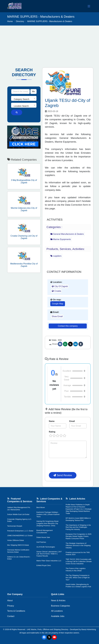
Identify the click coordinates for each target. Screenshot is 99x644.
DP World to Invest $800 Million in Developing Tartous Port (78, 519)
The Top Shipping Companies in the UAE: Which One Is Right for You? (78, 578)
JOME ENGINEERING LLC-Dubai (20, 536)
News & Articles (58, 600)
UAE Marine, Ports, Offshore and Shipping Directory (48, 629)
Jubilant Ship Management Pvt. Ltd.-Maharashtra (19, 509)
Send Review (63, 475)
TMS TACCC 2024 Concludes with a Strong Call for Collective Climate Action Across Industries (79, 561)
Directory (20, 21)
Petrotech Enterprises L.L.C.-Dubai (20, 531)
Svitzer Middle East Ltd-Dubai (18, 514)
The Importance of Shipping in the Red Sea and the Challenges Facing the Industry (78, 527)
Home (10, 21)
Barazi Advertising (89, 629)
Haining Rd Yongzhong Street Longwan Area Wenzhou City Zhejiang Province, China (48, 523)
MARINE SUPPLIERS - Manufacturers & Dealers (50, 21)
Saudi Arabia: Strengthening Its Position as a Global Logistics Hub (78, 585)
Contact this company (68, 326)
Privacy (11, 606)
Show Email (57, 316)
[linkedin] (76, 344)
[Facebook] (60, 344)
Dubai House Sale (43, 537)
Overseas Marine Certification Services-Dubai (18, 551)
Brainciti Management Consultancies (45, 531)
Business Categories (61, 606)
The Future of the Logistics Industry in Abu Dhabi (76, 569)
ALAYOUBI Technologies (46, 547)
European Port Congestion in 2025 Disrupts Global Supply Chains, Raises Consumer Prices (78, 536)
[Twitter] (70, 344)
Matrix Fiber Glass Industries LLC (49, 561)
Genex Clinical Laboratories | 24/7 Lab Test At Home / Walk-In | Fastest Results (49, 554)
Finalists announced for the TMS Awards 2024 (78, 554)
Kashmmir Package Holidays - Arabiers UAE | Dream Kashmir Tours (48, 514)
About (10, 600)
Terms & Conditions (16, 611)
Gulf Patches (41, 542)
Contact (11, 616)
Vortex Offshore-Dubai (15, 540)
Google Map (58, 304)
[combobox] (24, 98)
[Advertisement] (49, 45)
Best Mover (41, 507)
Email (72, 421)
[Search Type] (33, 92)
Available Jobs (58, 616)
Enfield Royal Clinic (44, 565)
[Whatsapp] (65, 344)
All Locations (57, 611)
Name (52, 421)
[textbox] (24, 99)
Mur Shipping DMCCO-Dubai (18, 545)
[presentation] (68, 465)
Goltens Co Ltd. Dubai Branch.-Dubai (19, 558)
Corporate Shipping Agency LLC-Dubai (19, 520)
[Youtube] (54, 637)
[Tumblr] (81, 344)
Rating (52, 432)
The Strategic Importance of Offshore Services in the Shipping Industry (78, 545)
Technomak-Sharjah (15, 526)
